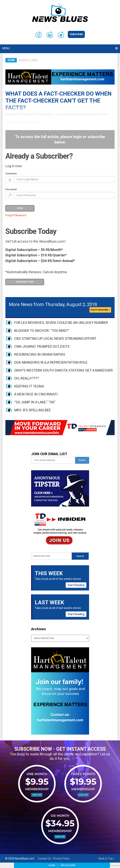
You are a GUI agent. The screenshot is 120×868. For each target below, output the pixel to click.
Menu (6, 48)
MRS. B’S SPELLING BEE (33, 410)
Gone (11, 60)
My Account (68, 865)
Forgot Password (16, 215)
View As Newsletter (100, 310)
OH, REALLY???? (27, 378)
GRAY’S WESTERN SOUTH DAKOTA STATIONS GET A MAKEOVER (64, 370)
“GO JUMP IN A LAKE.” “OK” (35, 402)
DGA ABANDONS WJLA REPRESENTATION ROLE (51, 362)
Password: (11, 189)
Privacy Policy (61, 858)
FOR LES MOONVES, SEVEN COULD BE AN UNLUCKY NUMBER (61, 323)
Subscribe (76, 34)
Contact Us (44, 858)
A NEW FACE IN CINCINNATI (36, 394)
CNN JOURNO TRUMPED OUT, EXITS (42, 346)
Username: (11, 173)
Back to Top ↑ (107, 858)
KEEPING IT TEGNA (29, 386)
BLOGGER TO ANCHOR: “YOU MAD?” (42, 331)
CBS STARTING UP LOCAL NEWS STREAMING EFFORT (55, 338)
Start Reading (76, 585)
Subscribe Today (25, 282)
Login (52, 865)
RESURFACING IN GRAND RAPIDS (40, 354)
